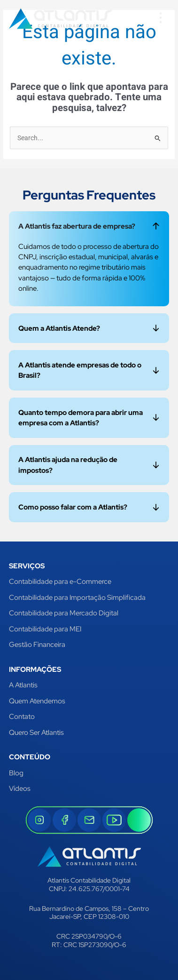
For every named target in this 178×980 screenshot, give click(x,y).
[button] (161, 19)
